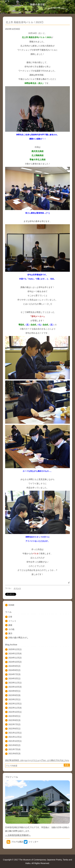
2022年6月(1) (14, 729)
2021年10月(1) (15, 741)
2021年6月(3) (14, 754)
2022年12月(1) (15, 704)
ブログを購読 (17, 842)
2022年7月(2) (14, 724)
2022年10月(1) (15, 712)
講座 (10, 625)
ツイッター (33, 842)
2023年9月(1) (14, 691)
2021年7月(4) (14, 749)
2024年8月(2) (14, 670)
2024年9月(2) (14, 666)
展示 (10, 633)
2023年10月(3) (15, 687)
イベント (17, 588)
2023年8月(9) (14, 695)
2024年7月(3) (14, 674)
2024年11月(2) (15, 658)
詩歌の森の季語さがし (18, 638)
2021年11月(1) (15, 737)
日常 (10, 617)
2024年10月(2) (15, 662)
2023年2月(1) (14, 699)
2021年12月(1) (15, 733)
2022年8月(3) (14, 720)
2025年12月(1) (15, 649)
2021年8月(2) (14, 745)
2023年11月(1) (15, 683)
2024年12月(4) (15, 654)
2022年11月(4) (15, 708)
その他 (11, 629)
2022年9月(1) (14, 716)
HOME (11, 605)
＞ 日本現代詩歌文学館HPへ (18, 835)
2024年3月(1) (14, 678)
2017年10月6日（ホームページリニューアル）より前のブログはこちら (37, 760)
